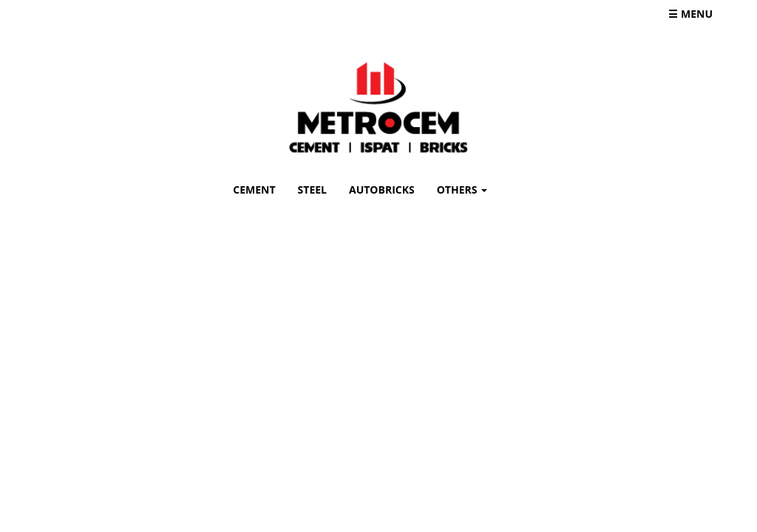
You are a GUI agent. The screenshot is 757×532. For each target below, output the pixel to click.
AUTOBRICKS (382, 190)
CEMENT (259, 189)
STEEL (312, 190)
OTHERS (462, 190)
